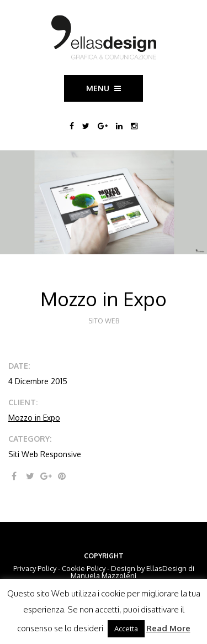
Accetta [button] (126, 629)
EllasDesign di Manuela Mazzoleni (132, 572)
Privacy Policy (35, 568)
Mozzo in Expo (34, 418)
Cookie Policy (84, 568)
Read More (168, 628)
